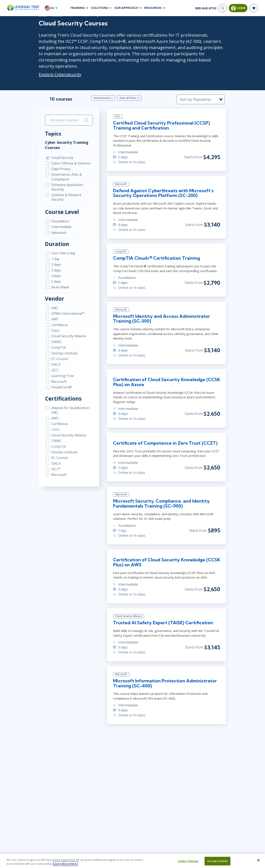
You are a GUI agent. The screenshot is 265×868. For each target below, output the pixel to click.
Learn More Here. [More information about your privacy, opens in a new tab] (65, 864)
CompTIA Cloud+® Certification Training (156, 253)
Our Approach (126, 8)
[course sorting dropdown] (205, 93)
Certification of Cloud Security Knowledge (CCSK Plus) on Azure (166, 377)
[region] (132, 861)
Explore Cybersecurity (57, 68)
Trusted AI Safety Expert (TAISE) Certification (163, 619)
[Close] (258, 860)
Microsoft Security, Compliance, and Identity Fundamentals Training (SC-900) (161, 499)
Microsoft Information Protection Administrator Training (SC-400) (164, 680)
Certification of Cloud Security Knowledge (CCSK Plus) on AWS (166, 558)
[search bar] (67, 114)
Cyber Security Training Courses (63, 139)
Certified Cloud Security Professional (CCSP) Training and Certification (161, 120)
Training (77, 8)
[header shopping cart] (254, 8)
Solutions (100, 8)
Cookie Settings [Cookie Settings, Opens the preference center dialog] (188, 861)
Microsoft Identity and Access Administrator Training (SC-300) (160, 314)
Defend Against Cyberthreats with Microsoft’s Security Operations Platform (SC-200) (163, 188)
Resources (153, 8)
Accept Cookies (217, 861)
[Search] (223, 8)
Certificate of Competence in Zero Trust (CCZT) (164, 439)
